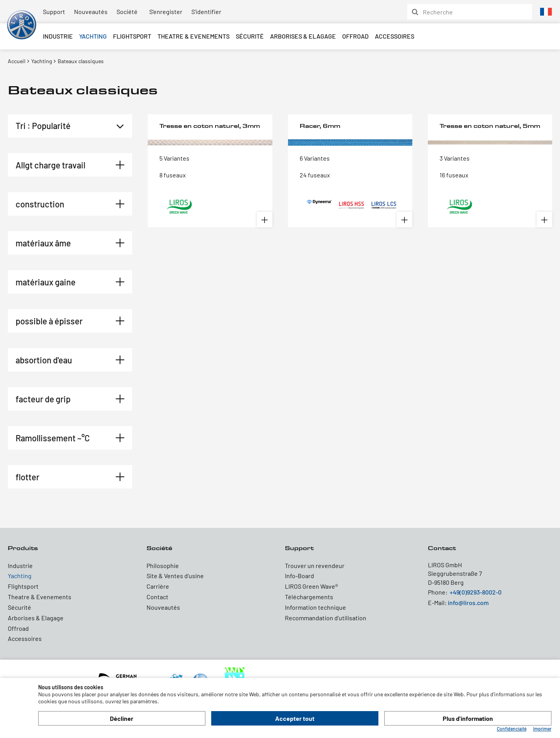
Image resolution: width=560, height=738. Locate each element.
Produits (23, 548)
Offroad (355, 36)
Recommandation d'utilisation (326, 618)
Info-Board (299, 576)
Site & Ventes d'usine (175, 576)
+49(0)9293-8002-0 (476, 592)
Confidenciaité (512, 729)
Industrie (58, 36)
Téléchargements (309, 597)
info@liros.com (468, 603)
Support (54, 12)
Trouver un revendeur (315, 565)
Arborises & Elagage (303, 36)
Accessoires (395, 36)
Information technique (315, 607)
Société (127, 12)
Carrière (158, 586)
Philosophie (163, 565)
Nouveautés (91, 12)
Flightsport (132, 36)
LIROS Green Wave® (311, 586)
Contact (157, 597)
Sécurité (250, 36)
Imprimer (542, 729)
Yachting (93, 36)
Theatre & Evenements (193, 36)
